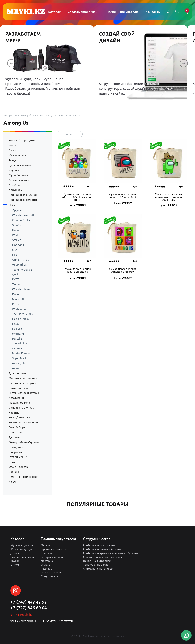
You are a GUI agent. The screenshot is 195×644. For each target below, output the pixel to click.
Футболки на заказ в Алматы (102, 549)
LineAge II (18, 245)
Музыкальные (18, 155)
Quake (16, 274)
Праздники (16, 447)
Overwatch (19, 348)
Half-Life (17, 329)
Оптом (15, 565)
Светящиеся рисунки (22, 383)
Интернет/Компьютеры (24, 393)
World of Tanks (21, 289)
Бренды (14, 472)
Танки (16, 284)
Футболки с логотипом (98, 569)
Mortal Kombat (21, 353)
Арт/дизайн (16, 398)
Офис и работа (18, 467)
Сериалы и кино (19, 180)
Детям (15, 553)
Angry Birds (19, 264)
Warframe (18, 334)
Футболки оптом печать (99, 545)
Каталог (59, 115)
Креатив (14, 413)
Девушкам (16, 190)
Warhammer (20, 309)
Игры (12, 205)
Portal (16, 304)
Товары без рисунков (23, 140)
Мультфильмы (18, 175)
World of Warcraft (23, 215)
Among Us (19, 363)
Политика (15, 432)
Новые (69, 134)
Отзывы (46, 545)
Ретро (12, 462)
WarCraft (18, 235)
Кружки (15, 561)
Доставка (47, 561)
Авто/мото (16, 185)
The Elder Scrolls (22, 314)
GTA (15, 250)
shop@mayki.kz (21, 615)
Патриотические (19, 388)
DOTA (16, 279)
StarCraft (18, 225)
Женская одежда (21, 549)
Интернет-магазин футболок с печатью (26, 115)
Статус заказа (49, 576)
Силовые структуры (22, 407)
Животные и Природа (23, 378)
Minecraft (18, 299)
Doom (16, 230)
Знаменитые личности (23, 422)
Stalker (16, 240)
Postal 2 (17, 339)
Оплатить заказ (51, 572)
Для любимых (18, 373)
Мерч (12, 482)
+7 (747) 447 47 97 (29, 602)
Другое (17, 210)
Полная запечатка (22, 557)
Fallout (16, 324)
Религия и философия (24, 477)
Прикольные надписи (23, 200)
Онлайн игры (21, 260)
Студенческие (18, 457)
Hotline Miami (21, 319)
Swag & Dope (17, 427)
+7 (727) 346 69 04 (29, 608)
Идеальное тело (19, 403)
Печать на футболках (97, 561)
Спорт (12, 150)
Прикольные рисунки (23, 195)
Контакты (47, 553)
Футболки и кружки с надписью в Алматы (111, 553)
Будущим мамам (20, 165)
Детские (14, 437)
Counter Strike (21, 220)
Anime (16, 368)
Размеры (47, 569)
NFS (15, 255)
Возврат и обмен (52, 557)
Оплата (45, 565)
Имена (13, 145)
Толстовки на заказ (96, 565)
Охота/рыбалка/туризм (24, 442)
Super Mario (20, 358)
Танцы (13, 160)
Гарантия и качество (54, 549)
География (16, 452)
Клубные (15, 170)
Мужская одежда (22, 545)
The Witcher (20, 343)
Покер (16, 294)
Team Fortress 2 (22, 270)
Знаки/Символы (19, 417)
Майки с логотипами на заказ (102, 557)
